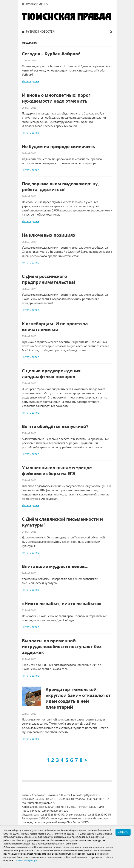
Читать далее (31, 81)
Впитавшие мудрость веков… (55, 566)
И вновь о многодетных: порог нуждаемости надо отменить (56, 98)
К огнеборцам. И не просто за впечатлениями (55, 327)
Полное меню (35, 4)
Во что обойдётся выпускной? (55, 426)
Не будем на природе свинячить (58, 147)
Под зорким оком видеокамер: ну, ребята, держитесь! (60, 187)
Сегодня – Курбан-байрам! (51, 54)
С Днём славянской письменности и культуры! (62, 522)
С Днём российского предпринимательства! (49, 279)
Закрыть (123, 832)
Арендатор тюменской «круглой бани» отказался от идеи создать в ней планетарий (78, 698)
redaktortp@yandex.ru (87, 795)
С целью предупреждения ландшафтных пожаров (51, 374)
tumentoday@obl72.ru (42, 803)
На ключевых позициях (49, 235)
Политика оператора (26, 860)
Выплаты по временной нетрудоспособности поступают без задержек (62, 647)
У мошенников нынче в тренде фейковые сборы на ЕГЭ (57, 471)
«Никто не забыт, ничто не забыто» (62, 604)
